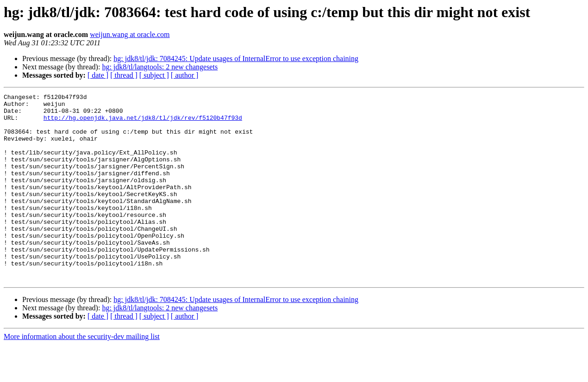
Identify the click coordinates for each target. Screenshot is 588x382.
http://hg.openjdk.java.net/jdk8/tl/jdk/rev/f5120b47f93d (143, 123)
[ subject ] (154, 75)
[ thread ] (124, 75)
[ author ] (185, 75)
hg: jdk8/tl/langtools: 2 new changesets (160, 67)
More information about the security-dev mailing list (82, 374)
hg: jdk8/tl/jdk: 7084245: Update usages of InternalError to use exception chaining (236, 59)
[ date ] (98, 75)
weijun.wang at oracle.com (130, 34)
